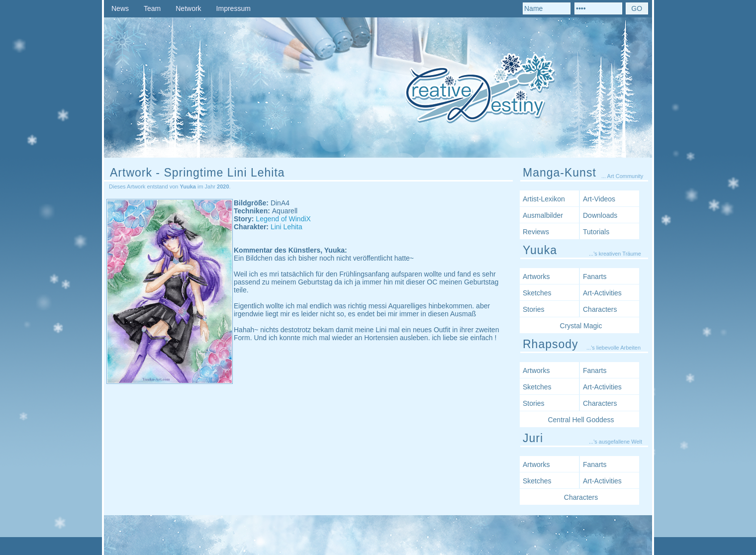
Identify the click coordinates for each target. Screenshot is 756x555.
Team (152, 8)
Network (188, 8)
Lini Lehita (286, 227)
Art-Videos (599, 199)
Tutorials (596, 232)
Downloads (600, 215)
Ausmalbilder (543, 215)
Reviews (536, 232)
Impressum (234, 8)
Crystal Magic (581, 326)
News (120, 8)
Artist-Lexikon (544, 199)
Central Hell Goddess (581, 420)
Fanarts (595, 277)
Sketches (537, 293)
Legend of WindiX (283, 219)
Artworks (536, 277)
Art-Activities (602, 293)
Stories (534, 309)
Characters (600, 309)
